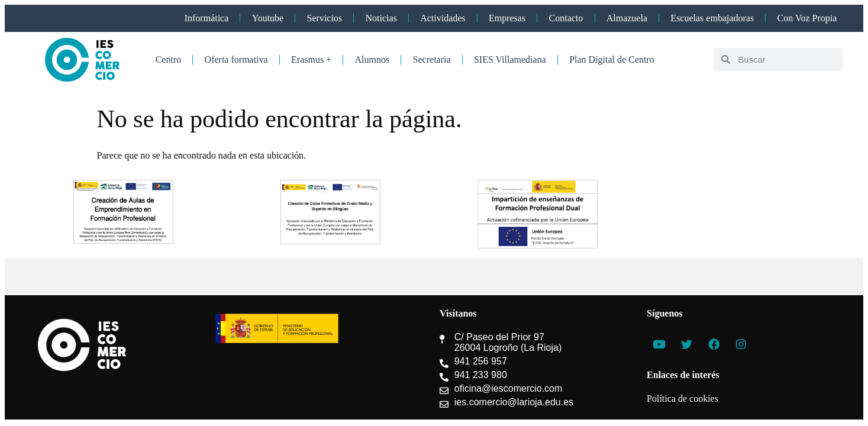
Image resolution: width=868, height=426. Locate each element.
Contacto (566, 18)
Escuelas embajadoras (712, 18)
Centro (169, 59)
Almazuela (627, 18)
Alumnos (372, 59)
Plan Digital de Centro (612, 59)
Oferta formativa (236, 59)
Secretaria (432, 59)
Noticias (381, 18)
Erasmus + (311, 59)
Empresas (507, 18)
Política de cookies (683, 398)
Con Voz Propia (807, 18)
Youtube (268, 18)
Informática (207, 18)
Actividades (443, 18)
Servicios (325, 18)
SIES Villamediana (510, 59)
